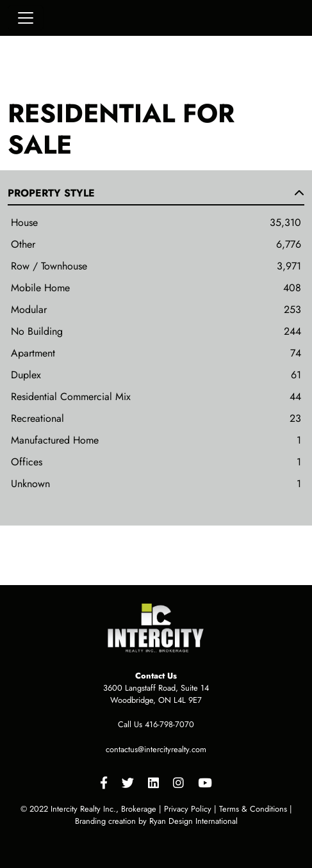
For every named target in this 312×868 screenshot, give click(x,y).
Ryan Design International (193, 821)
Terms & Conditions (253, 809)
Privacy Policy (188, 809)
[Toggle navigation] (26, 18)
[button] (156, 196)
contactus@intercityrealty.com (156, 749)
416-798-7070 (169, 724)
